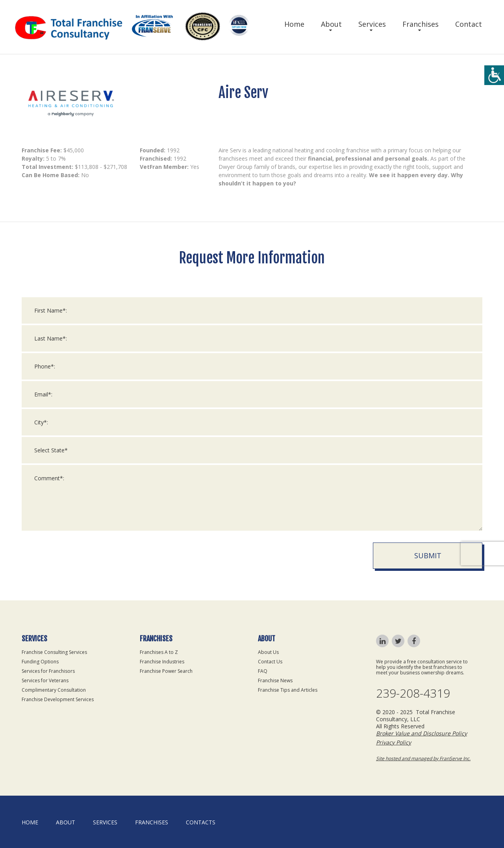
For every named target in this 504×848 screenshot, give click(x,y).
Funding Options (40, 662)
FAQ (263, 671)
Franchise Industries (162, 662)
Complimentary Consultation (54, 690)
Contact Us (270, 662)
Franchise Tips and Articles (288, 690)
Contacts (201, 822)
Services (372, 24)
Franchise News (275, 680)
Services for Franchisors (48, 671)
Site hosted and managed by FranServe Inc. (423, 758)
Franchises (421, 24)
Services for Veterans (45, 680)
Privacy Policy (394, 742)
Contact (469, 24)
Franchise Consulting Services (54, 652)
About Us (268, 652)
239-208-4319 (413, 693)
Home (294, 24)
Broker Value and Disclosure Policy (422, 733)
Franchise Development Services (58, 699)
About (331, 24)
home (30, 822)
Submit (428, 561)
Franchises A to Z (159, 652)
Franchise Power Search (166, 671)
